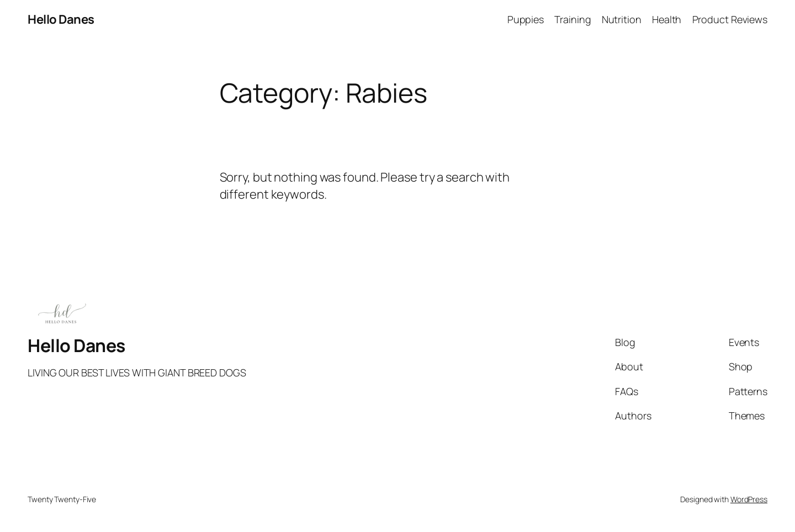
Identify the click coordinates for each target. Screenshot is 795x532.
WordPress (749, 499)
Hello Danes (61, 19)
